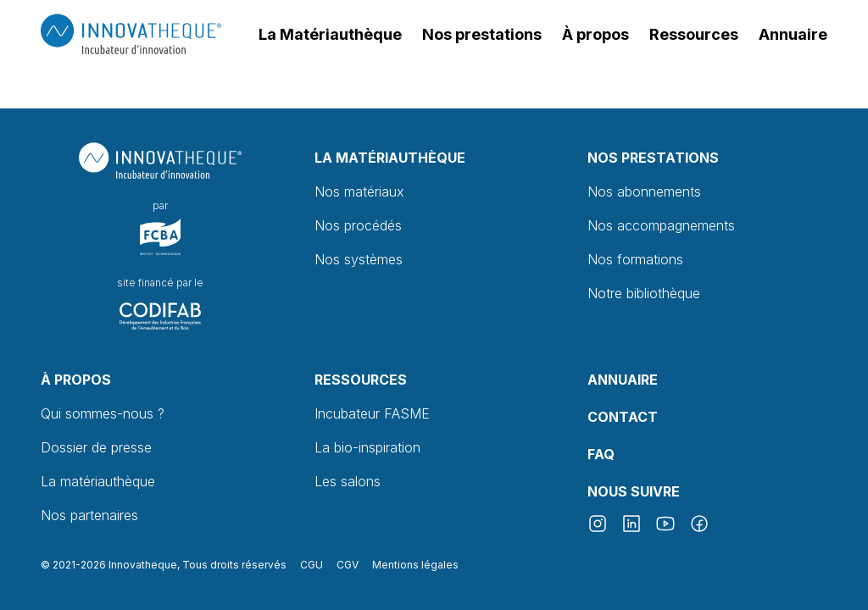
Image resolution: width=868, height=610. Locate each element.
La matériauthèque (98, 481)
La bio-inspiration (367, 447)
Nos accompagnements (661, 225)
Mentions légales (415, 565)
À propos (76, 380)
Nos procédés (358, 225)
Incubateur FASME (372, 413)
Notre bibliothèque (644, 293)
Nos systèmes (359, 259)
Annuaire (623, 380)
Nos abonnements (644, 191)
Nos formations (635, 259)
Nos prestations (653, 158)
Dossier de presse (96, 447)
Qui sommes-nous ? (103, 413)
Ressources (361, 380)
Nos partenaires (89, 515)
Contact (623, 417)
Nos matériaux (359, 191)
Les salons (348, 481)
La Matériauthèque (390, 158)
